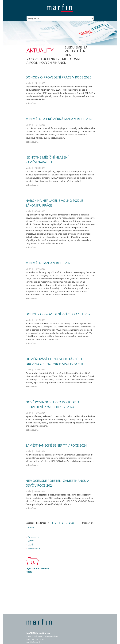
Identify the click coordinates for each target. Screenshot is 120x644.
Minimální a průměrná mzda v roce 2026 (59, 119)
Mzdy (31, 541)
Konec (31, 528)
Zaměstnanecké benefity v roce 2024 (56, 445)
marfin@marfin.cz (35, 642)
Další (71, 523)
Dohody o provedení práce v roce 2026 (58, 77)
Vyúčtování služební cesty (38, 570)
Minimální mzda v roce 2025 (49, 263)
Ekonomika (34, 548)
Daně (31, 545)
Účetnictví (34, 537)
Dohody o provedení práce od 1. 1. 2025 (59, 314)
